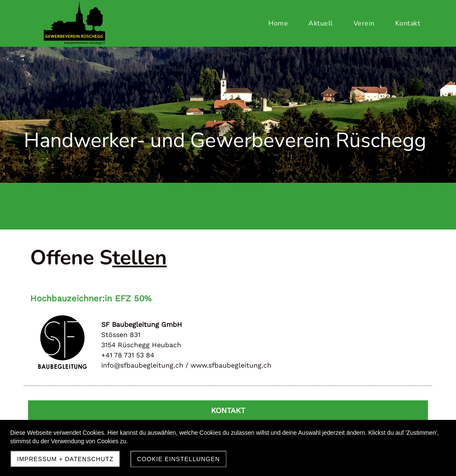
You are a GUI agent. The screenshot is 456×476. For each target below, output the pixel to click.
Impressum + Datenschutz (65, 459)
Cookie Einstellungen (178, 459)
